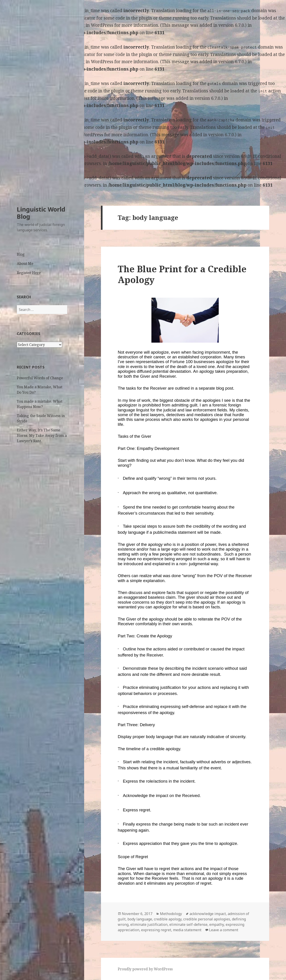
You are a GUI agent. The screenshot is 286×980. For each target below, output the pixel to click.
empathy (217, 924)
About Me (25, 263)
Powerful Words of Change (40, 378)
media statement (187, 930)
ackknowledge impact (208, 914)
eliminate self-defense (188, 924)
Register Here (29, 273)
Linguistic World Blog (41, 213)
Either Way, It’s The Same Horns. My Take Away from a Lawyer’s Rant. (42, 435)
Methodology (171, 914)
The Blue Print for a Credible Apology (182, 274)
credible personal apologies (207, 919)
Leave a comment (224, 930)
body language (140, 919)
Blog (21, 254)
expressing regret (156, 930)
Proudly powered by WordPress (145, 969)
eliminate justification (149, 924)
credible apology (168, 919)
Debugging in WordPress (88, 25)
